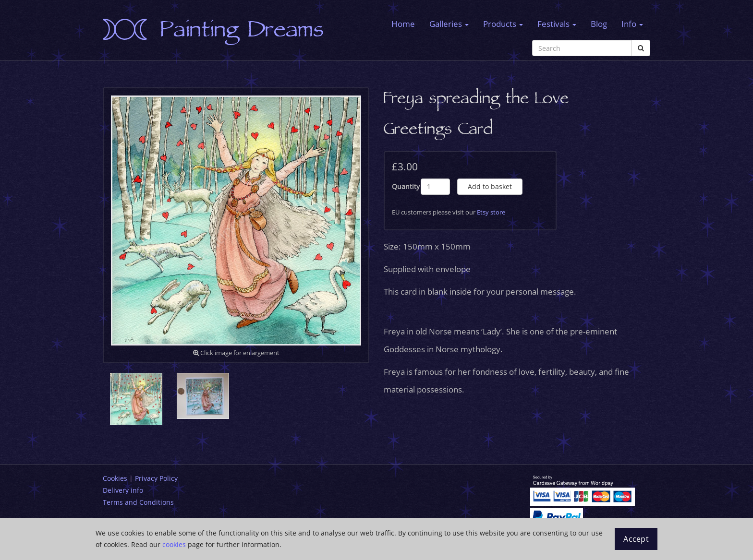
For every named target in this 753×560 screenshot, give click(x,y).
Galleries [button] (449, 24)
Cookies (115, 478)
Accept (636, 539)
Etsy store (491, 212)
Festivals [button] (557, 24)
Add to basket (490, 186)
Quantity (406, 186)
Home (403, 24)
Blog (599, 24)
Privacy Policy (156, 478)
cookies (174, 544)
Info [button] (632, 24)
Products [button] (503, 24)
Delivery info (123, 490)
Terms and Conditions (138, 502)
